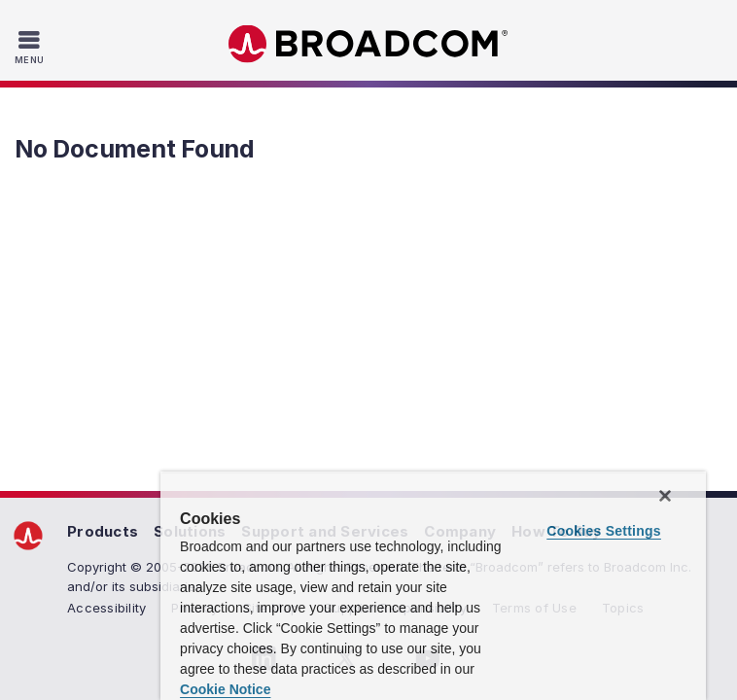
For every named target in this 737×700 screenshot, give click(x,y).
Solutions (190, 531)
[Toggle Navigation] (32, 47)
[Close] (696, 557)
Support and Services (325, 531)
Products (103, 531)
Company (460, 531)
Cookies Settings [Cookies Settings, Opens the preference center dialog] (606, 592)
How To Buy (557, 531)
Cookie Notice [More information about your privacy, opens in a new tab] (391, 689)
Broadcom (368, 44)
